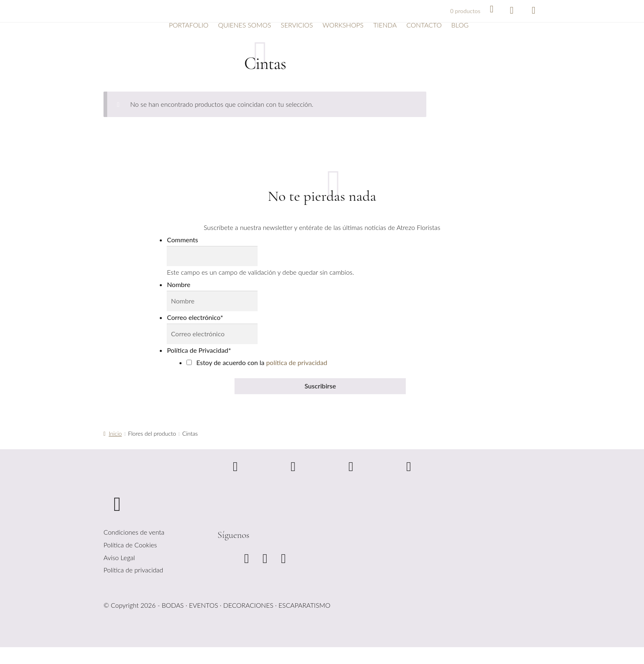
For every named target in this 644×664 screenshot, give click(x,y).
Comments (182, 240)
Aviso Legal (119, 557)
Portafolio (189, 25)
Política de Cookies (130, 545)
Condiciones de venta (134, 532)
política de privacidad (297, 362)
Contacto (424, 25)
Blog (460, 25)
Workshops (343, 25)
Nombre (178, 284)
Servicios (297, 25)
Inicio (115, 433)
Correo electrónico (195, 317)
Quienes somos (245, 25)
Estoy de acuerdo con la (262, 362)
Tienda (385, 25)
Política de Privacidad (199, 350)
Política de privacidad (133, 570)
